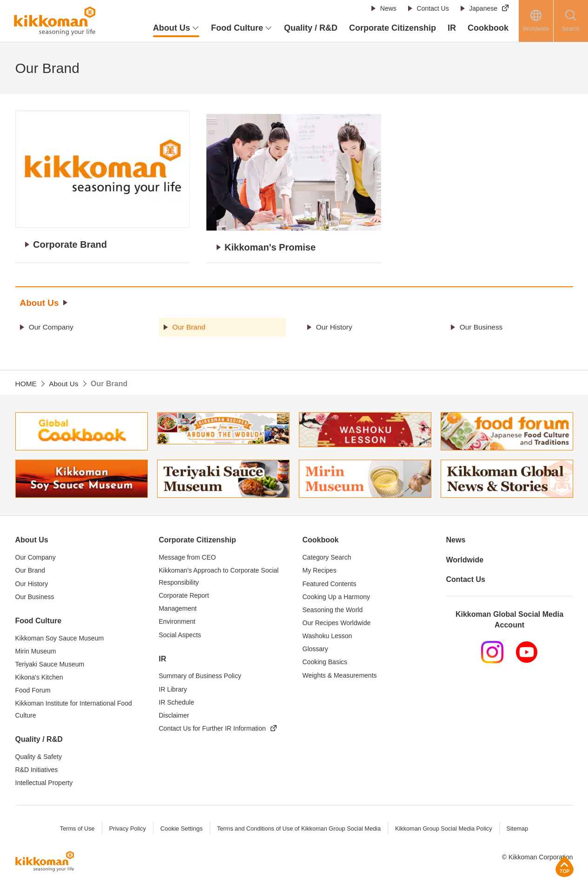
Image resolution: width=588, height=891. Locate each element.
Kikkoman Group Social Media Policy (446, 827)
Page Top (565, 866)
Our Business (482, 325)
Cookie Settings (179, 827)
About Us (41, 301)
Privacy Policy (125, 827)
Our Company (53, 325)
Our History (335, 325)
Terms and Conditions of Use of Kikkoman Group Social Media (298, 827)
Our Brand (190, 325)
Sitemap (521, 827)
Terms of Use (74, 827)
